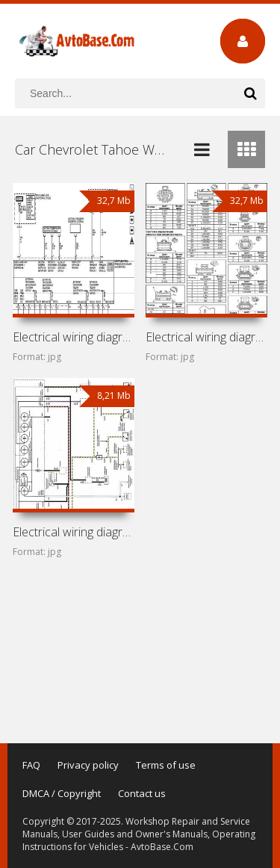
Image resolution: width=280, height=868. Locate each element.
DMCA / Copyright (62, 793)
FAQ (31, 765)
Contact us (142, 793)
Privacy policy (88, 765)
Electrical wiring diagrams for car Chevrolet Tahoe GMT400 (74, 532)
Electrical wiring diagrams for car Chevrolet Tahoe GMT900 (74, 337)
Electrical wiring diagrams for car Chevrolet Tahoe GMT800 (206, 337)
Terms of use (166, 765)
